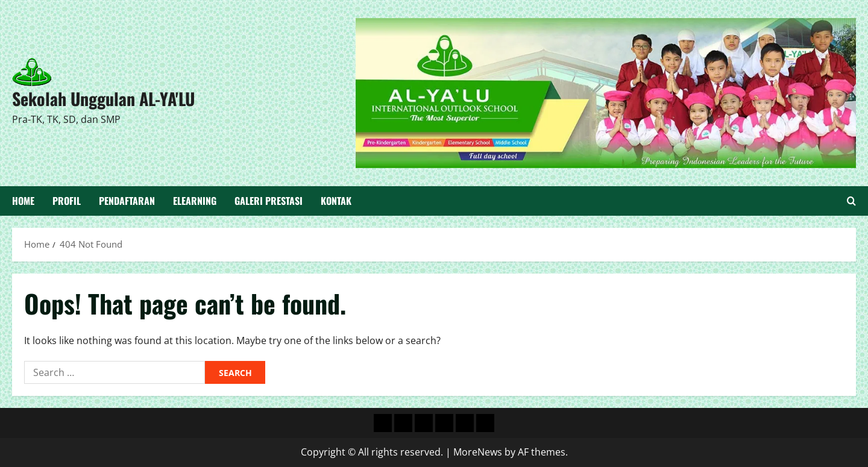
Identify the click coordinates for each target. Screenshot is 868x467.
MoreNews (478, 452)
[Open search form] (851, 201)
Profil (67, 201)
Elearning (195, 201)
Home (23, 201)
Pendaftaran (127, 201)
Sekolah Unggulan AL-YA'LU (103, 99)
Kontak (336, 201)
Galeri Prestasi (269, 201)
